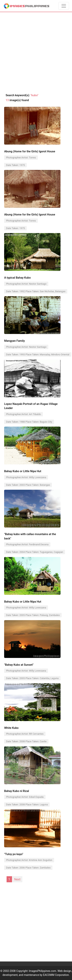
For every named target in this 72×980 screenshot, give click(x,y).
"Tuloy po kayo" (14, 854)
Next (17, 879)
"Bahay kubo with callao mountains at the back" (30, 536)
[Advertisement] (36, 53)
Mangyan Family (14, 341)
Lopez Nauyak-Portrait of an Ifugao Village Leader (31, 406)
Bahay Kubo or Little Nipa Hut (23, 471)
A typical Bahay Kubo (17, 278)
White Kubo (11, 728)
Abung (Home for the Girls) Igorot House (30, 151)
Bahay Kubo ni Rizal (17, 791)
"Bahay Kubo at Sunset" (19, 665)
